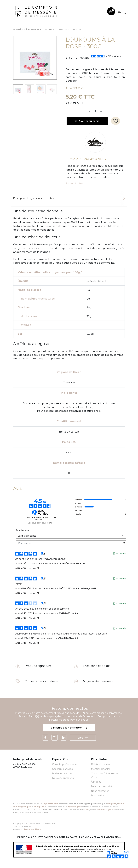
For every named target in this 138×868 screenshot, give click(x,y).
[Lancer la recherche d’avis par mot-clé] (124, 543)
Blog (83, 738)
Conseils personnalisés (41, 681)
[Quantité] (95, 111)
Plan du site (98, 796)
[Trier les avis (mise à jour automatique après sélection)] (71, 536)
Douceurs (48, 29)
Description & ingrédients (27, 198)
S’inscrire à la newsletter (69, 728)
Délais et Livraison (101, 764)
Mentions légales (101, 769)
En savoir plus (75, 88)
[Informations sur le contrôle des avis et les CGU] (55, 517)
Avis (52, 198)
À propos (96, 782)
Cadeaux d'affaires (62, 769)
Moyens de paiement (98, 681)
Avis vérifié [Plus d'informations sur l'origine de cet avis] (121, 554)
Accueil (17, 29)
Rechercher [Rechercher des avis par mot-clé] (69, 543)
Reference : (72, 58)
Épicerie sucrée (32, 29)
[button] (111, 11)
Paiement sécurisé (102, 786)
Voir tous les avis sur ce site (40, 523)
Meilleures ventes (62, 773)
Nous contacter (100, 791)
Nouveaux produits (63, 778)
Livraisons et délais (97, 666)
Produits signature (38, 666)
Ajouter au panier (87, 121)
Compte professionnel (65, 764)
